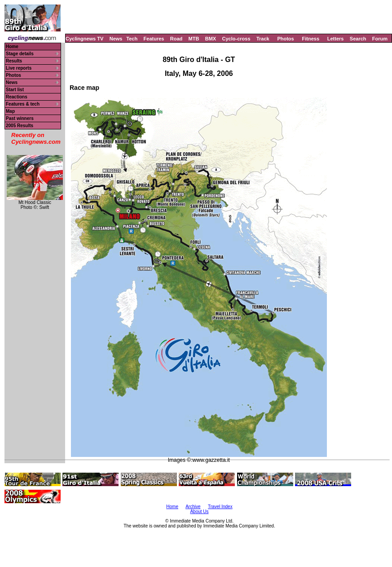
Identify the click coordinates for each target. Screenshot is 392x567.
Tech (132, 39)
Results (14, 61)
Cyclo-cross (236, 39)
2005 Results (20, 126)
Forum (380, 39)
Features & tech (23, 104)
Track (263, 39)
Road (176, 39)
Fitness (311, 39)
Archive (193, 507)
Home (12, 47)
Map (10, 111)
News (116, 39)
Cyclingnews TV (84, 39)
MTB (194, 39)
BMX (211, 39)
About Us (199, 512)
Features (154, 39)
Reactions (17, 97)
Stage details (20, 54)
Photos (285, 39)
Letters (336, 39)
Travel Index (220, 507)
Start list (15, 90)
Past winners (20, 118)
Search (358, 39)
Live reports (19, 68)
